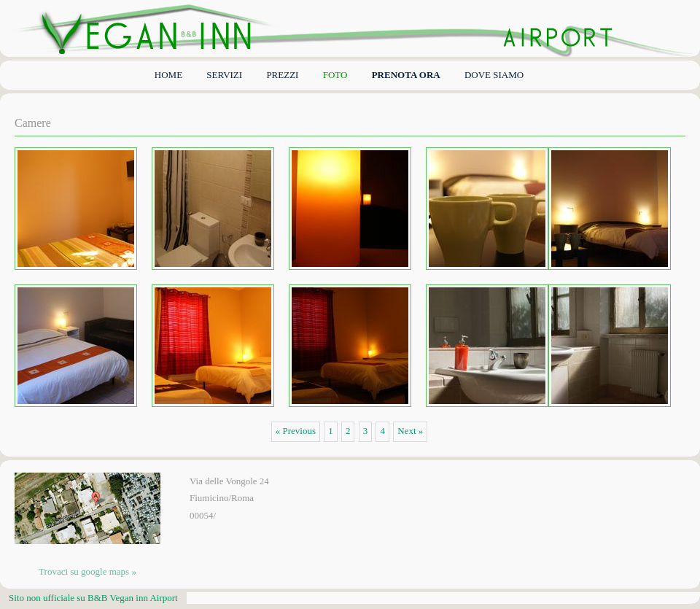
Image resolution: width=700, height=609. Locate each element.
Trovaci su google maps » (87, 571)
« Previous (296, 431)
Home (168, 75)
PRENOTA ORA (406, 75)
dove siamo (494, 75)
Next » (410, 431)
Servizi (224, 75)
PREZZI (282, 75)
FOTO (335, 75)
